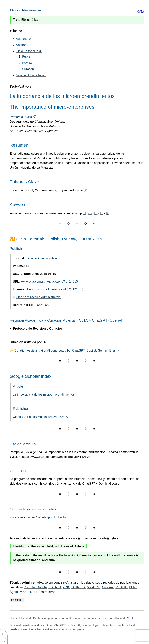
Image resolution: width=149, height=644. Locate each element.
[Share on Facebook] (17, 517)
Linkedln (60, 517)
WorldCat (94, 587)
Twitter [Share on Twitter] (31, 517)
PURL (133, 587)
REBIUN (121, 587)
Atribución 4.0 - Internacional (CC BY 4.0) (55, 289)
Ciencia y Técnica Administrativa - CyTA (40, 417)
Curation (28, 69)
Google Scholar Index (31, 75)
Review (27, 63)
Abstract (22, 45)
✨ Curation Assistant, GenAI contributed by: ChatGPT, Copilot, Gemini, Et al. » (64, 350)
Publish (27, 57)
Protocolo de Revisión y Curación (38, 329)
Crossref (108, 587)
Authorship (23, 39)
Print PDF (17, 600)
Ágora (14, 592)
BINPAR (33, 592)
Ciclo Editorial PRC (29, 51)
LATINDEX (78, 587)
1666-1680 (42, 305)
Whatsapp (45, 517)
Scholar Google (36, 587)
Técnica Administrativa (25, 10)
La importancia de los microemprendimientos (44, 394)
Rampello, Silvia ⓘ (23, 117)
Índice (17, 31)
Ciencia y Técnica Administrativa (38, 297)
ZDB (66, 587)
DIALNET (55, 587)
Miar (23, 592)
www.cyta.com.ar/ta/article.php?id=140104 (50, 282)
